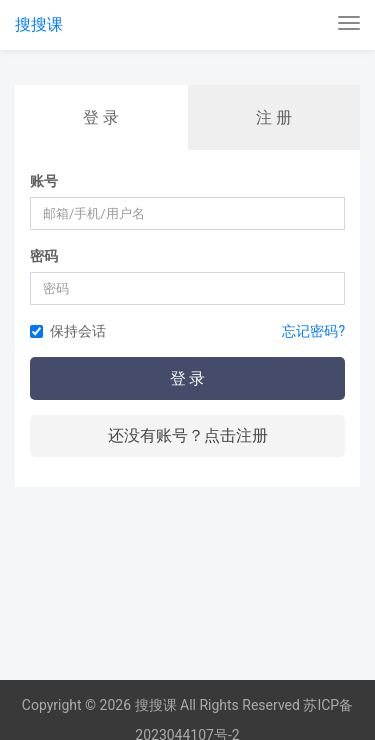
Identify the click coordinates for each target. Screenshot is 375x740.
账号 (44, 181)
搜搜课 (39, 24)
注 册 (274, 117)
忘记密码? (313, 331)
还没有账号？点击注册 (188, 435)
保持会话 (68, 331)
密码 (44, 256)
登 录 (101, 117)
